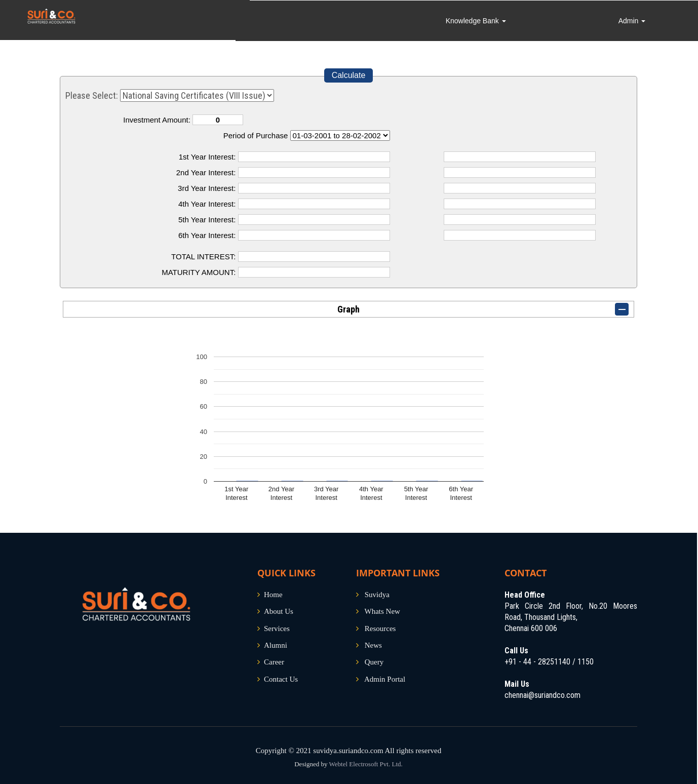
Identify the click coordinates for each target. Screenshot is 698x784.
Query (374, 662)
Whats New (382, 611)
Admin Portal (385, 679)
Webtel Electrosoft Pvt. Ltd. (366, 764)
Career (274, 662)
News (373, 645)
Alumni (276, 645)
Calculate (349, 75)
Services (277, 629)
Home (273, 595)
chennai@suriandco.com (542, 695)
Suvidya (377, 595)
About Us (279, 611)
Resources (380, 629)
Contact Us (281, 679)
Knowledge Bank (497, 20)
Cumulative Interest (340, 135)
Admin (638, 20)
